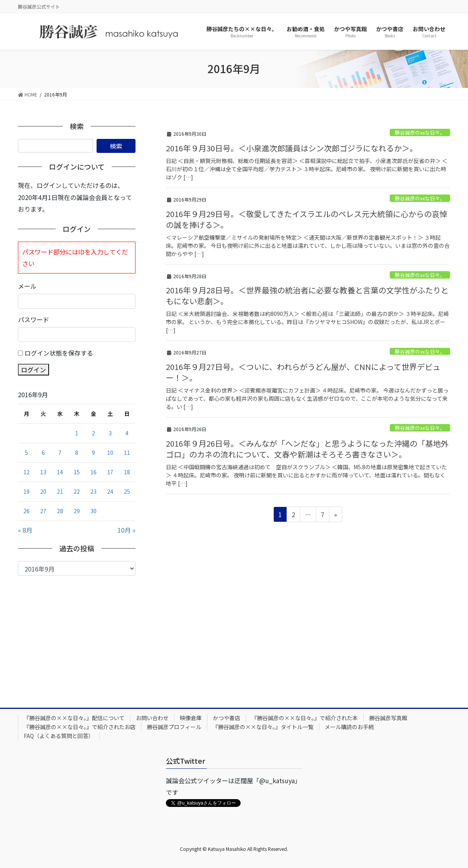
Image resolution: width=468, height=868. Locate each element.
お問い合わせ (152, 718)
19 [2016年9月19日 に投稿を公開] (26, 491)
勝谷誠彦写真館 (388, 718)
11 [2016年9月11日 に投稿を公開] (127, 452)
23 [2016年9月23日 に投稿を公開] (93, 491)
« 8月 (25, 530)
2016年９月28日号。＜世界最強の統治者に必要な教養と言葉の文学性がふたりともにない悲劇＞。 (307, 295)
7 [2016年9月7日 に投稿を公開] (60, 452)
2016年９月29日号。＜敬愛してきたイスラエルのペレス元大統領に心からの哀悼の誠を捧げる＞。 (307, 219)
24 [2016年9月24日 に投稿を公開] (110, 491)
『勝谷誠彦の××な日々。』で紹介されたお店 (80, 727)
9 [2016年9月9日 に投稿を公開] (93, 452)
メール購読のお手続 (349, 727)
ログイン (33, 370)
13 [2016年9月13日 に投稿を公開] (43, 472)
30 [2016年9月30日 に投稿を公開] (93, 511)
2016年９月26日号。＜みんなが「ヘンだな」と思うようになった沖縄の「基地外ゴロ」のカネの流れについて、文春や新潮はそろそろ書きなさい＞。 (307, 449)
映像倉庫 (191, 718)
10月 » (127, 530)
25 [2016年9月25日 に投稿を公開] (127, 491)
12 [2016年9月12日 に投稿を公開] (26, 472)
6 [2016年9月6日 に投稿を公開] (43, 452)
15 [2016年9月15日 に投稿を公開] (77, 472)
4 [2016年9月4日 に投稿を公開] (127, 433)
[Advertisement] (77, 634)
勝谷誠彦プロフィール (174, 727)
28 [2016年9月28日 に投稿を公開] (60, 511)
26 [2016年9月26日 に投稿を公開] (26, 511)
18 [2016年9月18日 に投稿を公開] (127, 472)
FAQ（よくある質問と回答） (59, 736)
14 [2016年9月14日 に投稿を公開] (60, 472)
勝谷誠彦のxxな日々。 (420, 132)
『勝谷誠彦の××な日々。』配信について (74, 718)
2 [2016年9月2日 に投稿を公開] (93, 433)
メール (27, 286)
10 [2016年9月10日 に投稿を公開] (110, 452)
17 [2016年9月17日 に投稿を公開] (110, 472)
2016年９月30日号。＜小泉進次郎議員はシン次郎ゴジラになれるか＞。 (292, 148)
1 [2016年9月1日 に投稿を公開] (77, 433)
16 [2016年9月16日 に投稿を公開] (93, 472)
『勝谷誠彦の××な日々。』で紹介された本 (305, 718)
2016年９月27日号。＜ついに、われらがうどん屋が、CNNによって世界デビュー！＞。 (303, 372)
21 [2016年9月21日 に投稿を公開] (60, 491)
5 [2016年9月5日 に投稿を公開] (26, 452)
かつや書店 (227, 718)
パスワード (33, 319)
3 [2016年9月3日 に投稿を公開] (110, 433)
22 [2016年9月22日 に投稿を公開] (77, 491)
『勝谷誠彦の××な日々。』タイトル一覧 (263, 727)
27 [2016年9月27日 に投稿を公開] (43, 511)
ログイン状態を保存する (59, 353)
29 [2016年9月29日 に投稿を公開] (77, 511)
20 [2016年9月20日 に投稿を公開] (43, 491)
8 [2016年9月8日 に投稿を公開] (77, 452)
